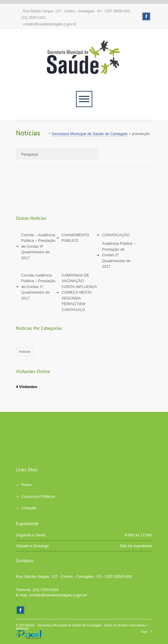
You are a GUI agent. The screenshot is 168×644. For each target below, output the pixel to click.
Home (26, 485)
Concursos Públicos (38, 496)
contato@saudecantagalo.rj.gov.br (50, 24)
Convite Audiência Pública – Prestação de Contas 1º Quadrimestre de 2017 (38, 287)
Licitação (29, 508)
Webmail (22, 628)
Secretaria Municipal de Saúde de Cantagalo (70, 625)
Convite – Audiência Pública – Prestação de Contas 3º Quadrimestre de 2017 (38, 246)
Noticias (25, 352)
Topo (144, 632)
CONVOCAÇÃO (116, 235)
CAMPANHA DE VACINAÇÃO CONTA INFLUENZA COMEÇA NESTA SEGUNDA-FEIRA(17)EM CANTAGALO (79, 292)
